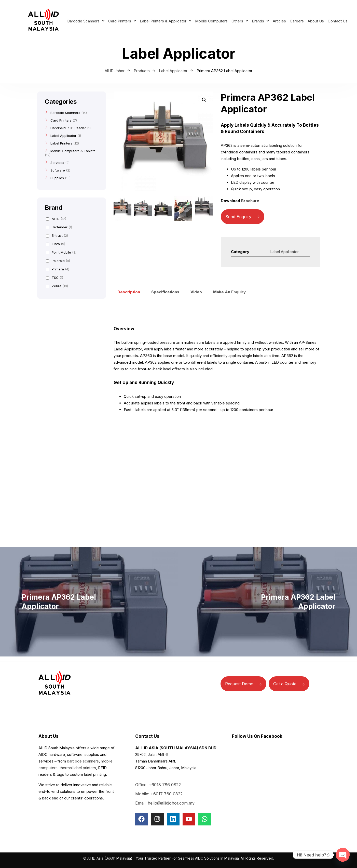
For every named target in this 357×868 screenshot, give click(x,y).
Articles (279, 21)
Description (129, 292)
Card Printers (122, 21)
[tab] (129, 292)
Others (240, 21)
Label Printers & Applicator (166, 21)
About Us (316, 21)
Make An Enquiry (229, 292)
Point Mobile (61, 252)
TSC (54, 278)
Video (196, 292)
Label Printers (61, 143)
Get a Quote (289, 684)
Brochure (250, 201)
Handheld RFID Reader (68, 128)
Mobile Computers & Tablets (73, 151)
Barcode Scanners (86, 21)
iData (56, 244)
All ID (56, 219)
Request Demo (243, 684)
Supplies (57, 178)
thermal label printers (78, 768)
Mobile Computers (211, 21)
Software (58, 170)
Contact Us (338, 21)
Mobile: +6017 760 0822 (159, 794)
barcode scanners (83, 761)
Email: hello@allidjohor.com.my (165, 803)
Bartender (59, 227)
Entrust (57, 235)
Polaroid (58, 261)
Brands (260, 21)
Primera (58, 269)
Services (57, 163)
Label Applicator (284, 252)
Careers (297, 21)
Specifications (165, 292)
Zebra (57, 286)
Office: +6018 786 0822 (158, 785)
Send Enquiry (243, 217)
